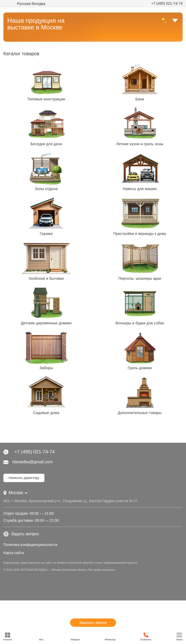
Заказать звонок (93, 623)
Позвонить (146, 637)
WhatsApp (110, 637)
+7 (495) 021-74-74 (167, 3)
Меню (179, 637)
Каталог (8, 637)
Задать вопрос (21, 534)
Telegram (75, 637)
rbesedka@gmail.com (28, 462)
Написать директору (24, 478)
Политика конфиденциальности (30, 545)
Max (41, 637)
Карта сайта (14, 553)
